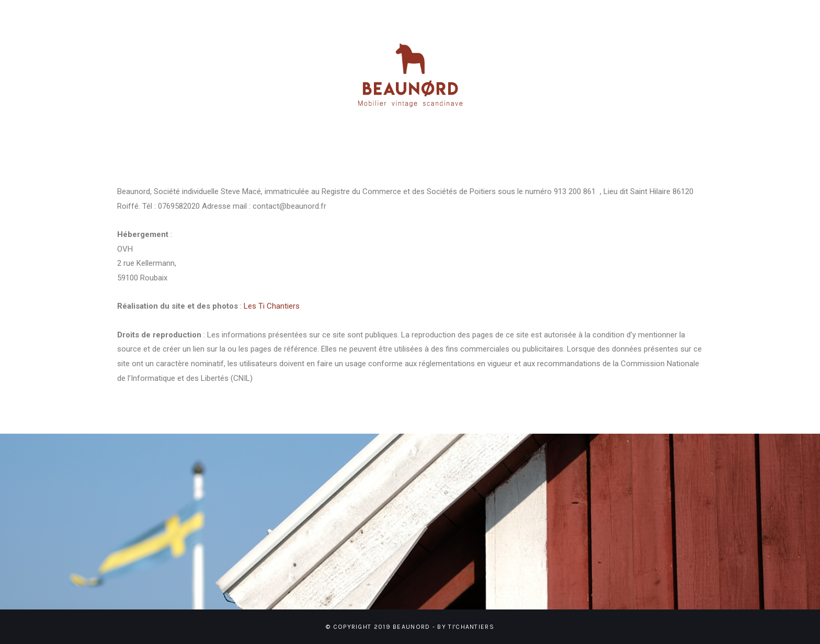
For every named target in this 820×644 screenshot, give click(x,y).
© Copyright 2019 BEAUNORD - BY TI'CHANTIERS (410, 627)
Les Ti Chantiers (272, 306)
